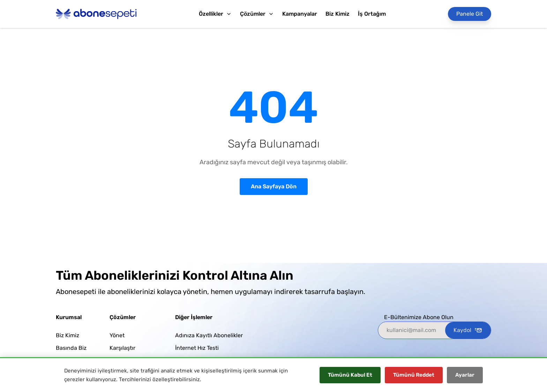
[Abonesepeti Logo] (96, 14)
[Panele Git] (470, 14)
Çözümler (257, 14)
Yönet (117, 335)
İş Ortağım (372, 14)
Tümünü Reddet (414, 375)
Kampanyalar (300, 14)
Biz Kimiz (338, 14)
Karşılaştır (122, 348)
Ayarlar (465, 375)
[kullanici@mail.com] (412, 330)
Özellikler (215, 14)
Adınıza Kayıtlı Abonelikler (209, 335)
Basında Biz (71, 348)
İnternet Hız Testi (197, 348)
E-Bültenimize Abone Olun (419, 317)
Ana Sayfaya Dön (274, 186)
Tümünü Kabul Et (350, 375)
